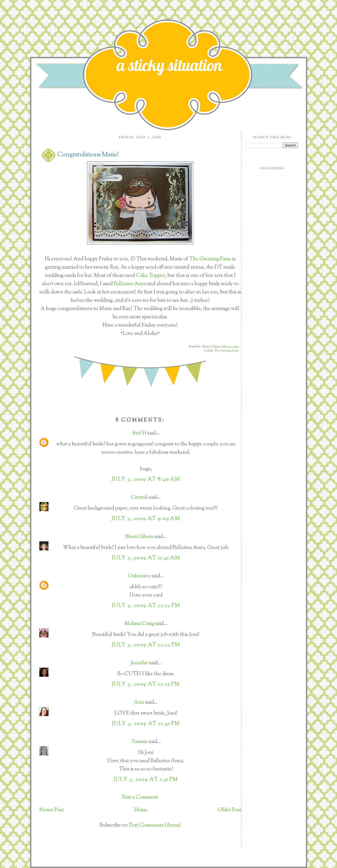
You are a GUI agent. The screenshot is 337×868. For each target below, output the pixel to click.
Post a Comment (140, 797)
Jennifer (139, 663)
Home (141, 810)
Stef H (139, 433)
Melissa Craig (139, 624)
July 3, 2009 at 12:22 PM (146, 606)
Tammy (139, 742)
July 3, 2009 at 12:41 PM (146, 724)
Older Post (230, 810)
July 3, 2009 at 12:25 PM (146, 684)
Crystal (139, 498)
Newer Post (51, 810)
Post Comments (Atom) (155, 825)
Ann (139, 703)
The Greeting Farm (210, 259)
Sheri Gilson (139, 537)
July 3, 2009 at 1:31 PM (146, 780)
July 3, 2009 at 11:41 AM (146, 558)
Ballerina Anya (130, 284)
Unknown (139, 576)
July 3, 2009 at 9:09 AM (146, 519)
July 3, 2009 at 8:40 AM (146, 479)
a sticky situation (169, 65)
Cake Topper (150, 276)
